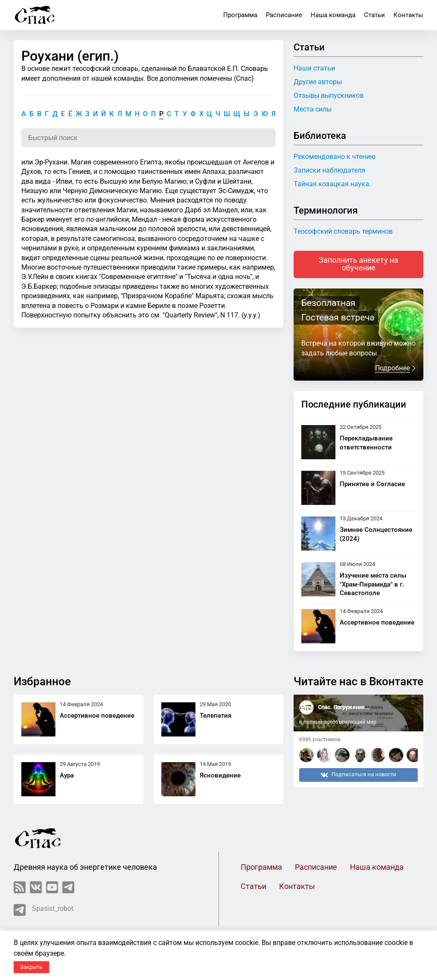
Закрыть (31, 967)
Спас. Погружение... (344, 707)
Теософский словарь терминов (343, 231)
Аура (67, 775)
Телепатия (216, 716)
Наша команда (333, 15)
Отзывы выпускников (329, 95)
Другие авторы (318, 82)
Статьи (374, 15)
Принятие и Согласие (372, 484)
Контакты (408, 15)
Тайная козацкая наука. (332, 184)
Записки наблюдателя (329, 170)
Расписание (284, 15)
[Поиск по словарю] (149, 138)
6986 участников (320, 739)
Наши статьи (314, 68)
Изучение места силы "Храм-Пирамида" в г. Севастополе (373, 584)
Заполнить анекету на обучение (358, 264)
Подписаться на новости (358, 775)
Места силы (313, 109)
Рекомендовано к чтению (335, 157)
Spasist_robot (44, 910)
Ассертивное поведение (377, 622)
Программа (240, 15)
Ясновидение (220, 775)
